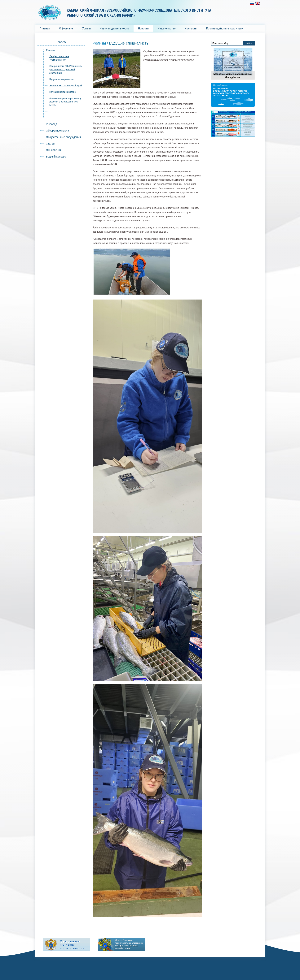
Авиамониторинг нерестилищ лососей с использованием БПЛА (65, 102)
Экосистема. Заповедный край (66, 86)
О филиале (66, 28)
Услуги (86, 28)
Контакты (191, 28)
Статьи (50, 144)
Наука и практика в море (63, 92)
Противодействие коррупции (225, 28)
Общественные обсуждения (63, 137)
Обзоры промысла (57, 131)
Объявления (54, 150)
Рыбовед (51, 124)
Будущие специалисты (61, 79)
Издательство (167, 28)
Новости (143, 28)
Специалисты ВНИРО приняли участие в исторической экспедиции (66, 70)
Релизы (99, 43)
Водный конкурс (56, 157)
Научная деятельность (114, 28)
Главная (45, 28)
